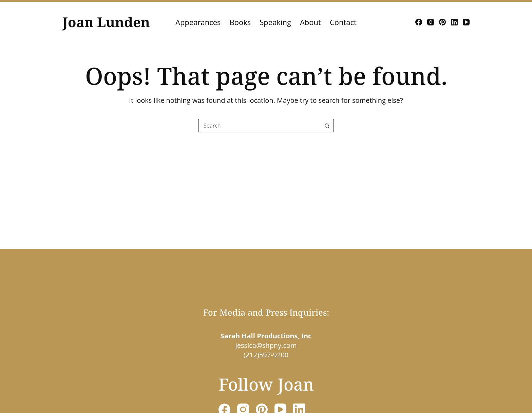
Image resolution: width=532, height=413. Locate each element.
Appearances (198, 22)
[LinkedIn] (454, 22)
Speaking (275, 22)
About (310, 22)
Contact (343, 22)
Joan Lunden (106, 22)
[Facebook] (419, 22)
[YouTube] (466, 22)
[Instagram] (431, 22)
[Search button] (327, 126)
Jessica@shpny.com (266, 345)
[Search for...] (259, 126)
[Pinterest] (442, 22)
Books (240, 22)
